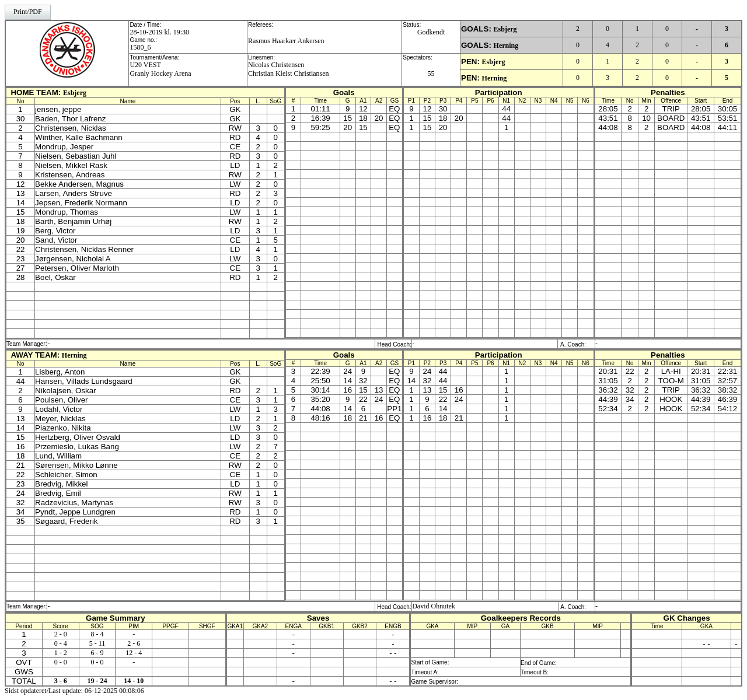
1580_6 (140, 47)
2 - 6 (134, 643)
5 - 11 (97, 643)
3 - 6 (61, 681)
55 (431, 73)
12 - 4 (134, 653)
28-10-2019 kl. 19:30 (159, 32)
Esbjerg (505, 29)
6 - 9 (97, 653)
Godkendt (431, 32)
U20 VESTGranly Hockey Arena (160, 69)
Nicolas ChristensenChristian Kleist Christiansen (289, 69)
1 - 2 (61, 653)
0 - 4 (61, 643)
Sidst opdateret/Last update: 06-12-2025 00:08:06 (74, 691)
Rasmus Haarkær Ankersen (286, 41)
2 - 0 (61, 634)
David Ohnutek (434, 606)
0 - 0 (61, 662)
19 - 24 (97, 681)
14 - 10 (134, 681)
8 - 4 (97, 634)
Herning (506, 45)
